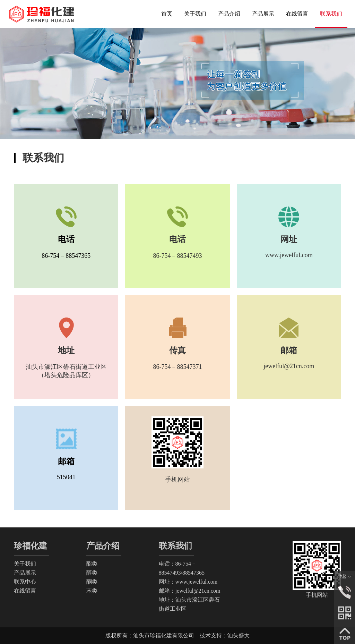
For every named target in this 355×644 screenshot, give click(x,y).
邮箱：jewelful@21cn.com (190, 591)
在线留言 (25, 591)
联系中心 (25, 582)
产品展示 (25, 573)
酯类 (92, 564)
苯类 (92, 591)
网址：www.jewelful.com (188, 582)
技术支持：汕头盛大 (225, 635)
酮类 (92, 582)
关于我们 (25, 564)
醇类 (92, 573)
